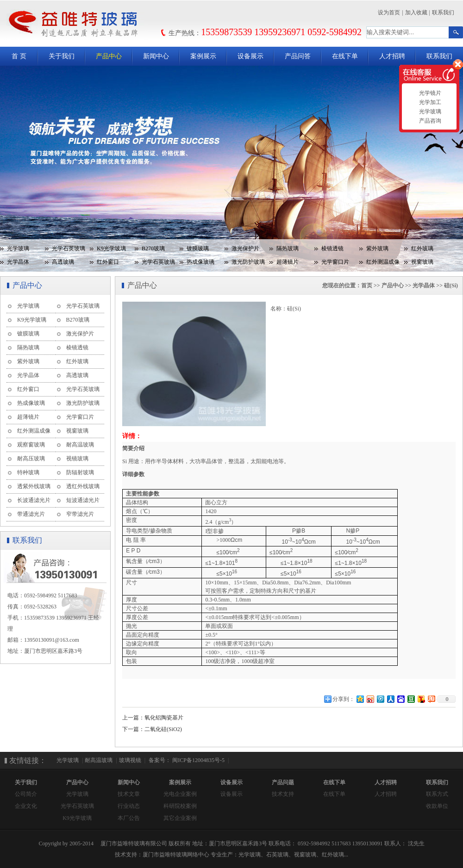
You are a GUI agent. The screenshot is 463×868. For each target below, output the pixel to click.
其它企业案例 (180, 818)
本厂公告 (129, 818)
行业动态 (129, 806)
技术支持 (283, 794)
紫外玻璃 (377, 248)
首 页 (19, 56)
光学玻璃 (18, 248)
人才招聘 (392, 56)
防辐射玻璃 (80, 472)
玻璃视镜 (130, 760)
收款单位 (437, 806)
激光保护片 (245, 248)
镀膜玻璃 (198, 248)
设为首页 (389, 12)
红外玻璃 (422, 248)
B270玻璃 (153, 248)
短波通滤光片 (83, 500)
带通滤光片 (31, 514)
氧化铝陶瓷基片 (164, 718)
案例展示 (203, 56)
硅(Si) (451, 285)
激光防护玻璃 (248, 262)
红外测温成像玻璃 (379, 264)
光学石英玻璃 (69, 248)
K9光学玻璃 (111, 248)
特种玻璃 (28, 472)
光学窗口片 (335, 262)
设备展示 (250, 56)
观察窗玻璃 (31, 445)
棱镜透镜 (332, 248)
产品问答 (298, 56)
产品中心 (109, 56)
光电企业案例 (180, 794)
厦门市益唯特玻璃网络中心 (176, 855)
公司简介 (26, 794)
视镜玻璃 (77, 459)
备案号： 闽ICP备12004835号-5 (186, 760)
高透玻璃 (63, 262)
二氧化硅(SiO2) (163, 729)
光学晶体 (18, 262)
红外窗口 (108, 262)
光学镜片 (429, 93)
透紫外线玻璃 (34, 486)
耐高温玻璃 (80, 445)
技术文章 (129, 794)
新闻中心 (156, 56)
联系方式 (437, 794)
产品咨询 (429, 121)
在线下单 (345, 56)
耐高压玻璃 (31, 459)
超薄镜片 (288, 262)
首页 (367, 285)
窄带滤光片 (80, 514)
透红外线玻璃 (83, 486)
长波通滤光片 (34, 500)
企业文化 (26, 806)
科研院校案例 (180, 806)
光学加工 (429, 102)
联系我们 (443, 12)
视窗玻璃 (422, 262)
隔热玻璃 (288, 248)
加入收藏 (416, 12)
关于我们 (62, 56)
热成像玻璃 (200, 262)
